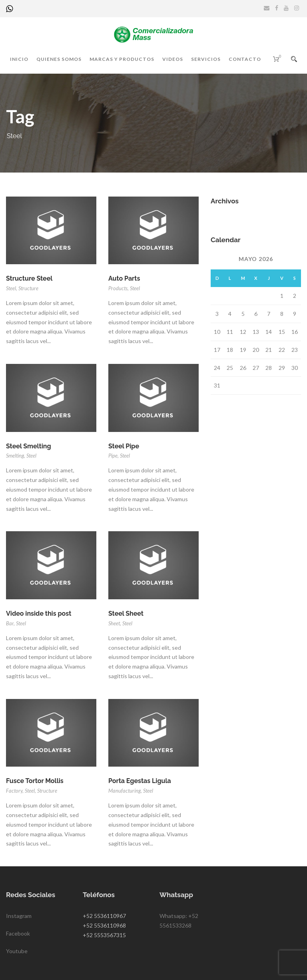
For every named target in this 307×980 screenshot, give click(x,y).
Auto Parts (124, 278)
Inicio (19, 59)
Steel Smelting (29, 446)
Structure (28, 288)
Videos (173, 59)
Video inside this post (39, 614)
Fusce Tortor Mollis (35, 781)
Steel (11, 288)
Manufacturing (125, 791)
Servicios (206, 59)
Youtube (17, 951)
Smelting (15, 456)
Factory (14, 791)
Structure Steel (29, 278)
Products (118, 288)
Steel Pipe (124, 446)
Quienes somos (59, 59)
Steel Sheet (126, 614)
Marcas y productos (122, 59)
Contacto (245, 59)
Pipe (113, 456)
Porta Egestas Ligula (140, 781)
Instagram (19, 916)
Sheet (114, 623)
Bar (10, 623)
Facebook (18, 933)
